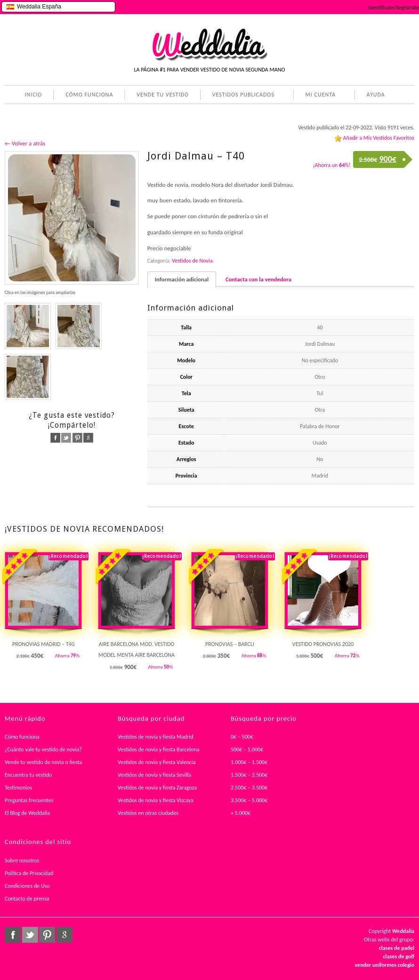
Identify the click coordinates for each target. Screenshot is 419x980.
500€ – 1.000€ (247, 749)
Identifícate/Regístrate (394, 8)
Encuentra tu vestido (28, 775)
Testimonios (18, 788)
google (88, 438)
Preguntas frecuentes (29, 800)
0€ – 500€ (242, 737)
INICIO (33, 95)
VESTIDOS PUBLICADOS (242, 96)
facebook (55, 438)
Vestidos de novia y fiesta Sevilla (154, 775)
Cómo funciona (22, 737)
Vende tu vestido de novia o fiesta (43, 762)
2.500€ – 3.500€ (249, 788)
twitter (66, 438)
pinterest (77, 438)
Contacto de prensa (27, 899)
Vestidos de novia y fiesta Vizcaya (156, 800)
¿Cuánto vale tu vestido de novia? (43, 749)
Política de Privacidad (29, 873)
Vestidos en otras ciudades (148, 813)
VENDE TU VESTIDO (163, 95)
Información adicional (182, 279)
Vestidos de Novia (192, 261)
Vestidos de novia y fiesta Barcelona (159, 749)
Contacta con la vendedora (258, 279)
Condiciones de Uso (27, 886)
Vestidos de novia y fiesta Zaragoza (157, 788)
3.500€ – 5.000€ (249, 800)
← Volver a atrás (25, 143)
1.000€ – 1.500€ (249, 762)
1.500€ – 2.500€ (249, 775)
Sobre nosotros (22, 860)
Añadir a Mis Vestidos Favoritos (379, 138)
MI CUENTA (319, 96)
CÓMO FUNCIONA (89, 95)
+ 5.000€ (241, 813)
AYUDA (374, 96)
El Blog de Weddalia (27, 813)
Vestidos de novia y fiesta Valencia (157, 762)
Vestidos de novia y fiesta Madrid (156, 737)
